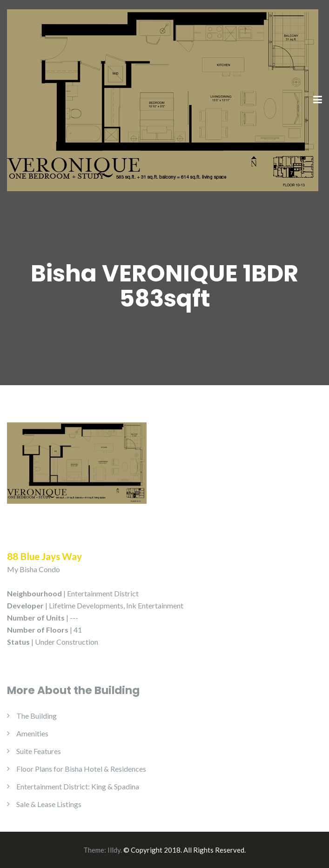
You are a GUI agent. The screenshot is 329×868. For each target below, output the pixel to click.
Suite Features (39, 751)
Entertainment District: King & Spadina (78, 786)
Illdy (114, 850)
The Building (37, 716)
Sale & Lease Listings (49, 804)
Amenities (32, 733)
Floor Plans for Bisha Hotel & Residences (81, 769)
